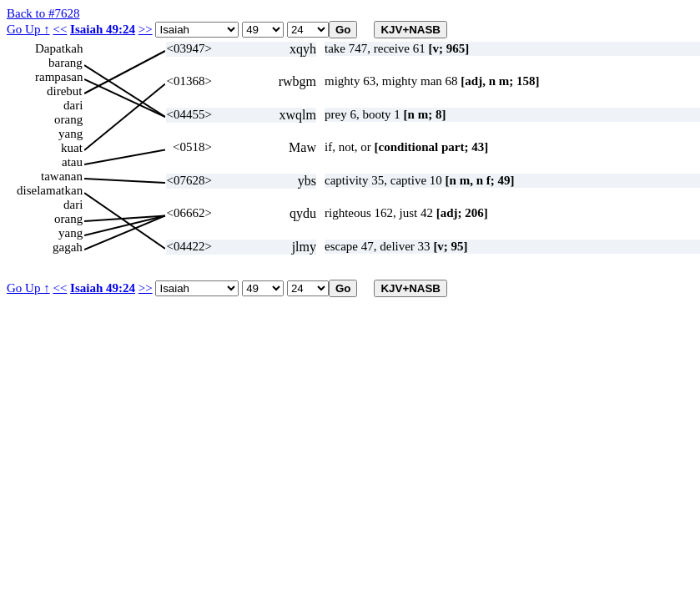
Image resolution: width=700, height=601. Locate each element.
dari (73, 105)
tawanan (62, 176)
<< (60, 29)
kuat (72, 148)
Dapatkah (59, 48)
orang (68, 119)
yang (71, 134)
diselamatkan (50, 190)
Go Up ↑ (28, 29)
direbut (65, 91)
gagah (68, 247)
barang (65, 63)
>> (146, 29)
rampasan (59, 77)
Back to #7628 (43, 13)
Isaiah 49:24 (103, 29)
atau (72, 162)
